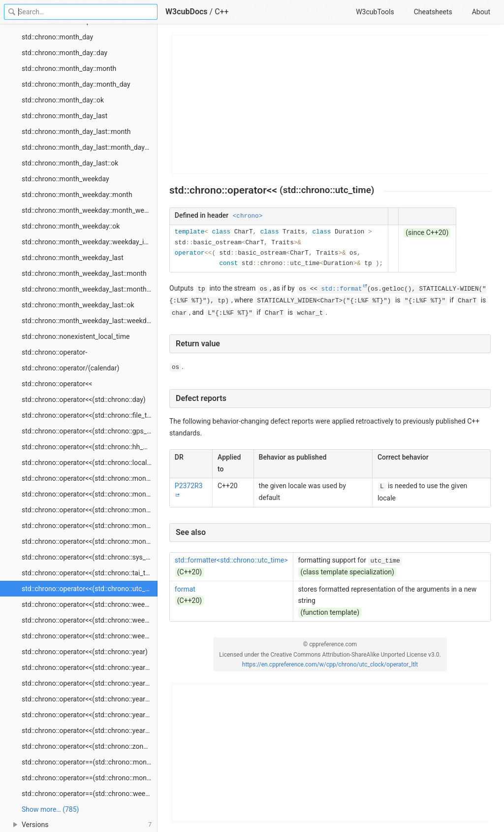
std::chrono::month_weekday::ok (71, 226)
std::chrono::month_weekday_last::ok (78, 305)
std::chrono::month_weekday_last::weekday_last (90, 321)
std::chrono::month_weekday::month (77, 195)
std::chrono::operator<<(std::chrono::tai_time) (90, 573)
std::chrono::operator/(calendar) (70, 368)
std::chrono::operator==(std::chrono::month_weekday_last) (90, 778)
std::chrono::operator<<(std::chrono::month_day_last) (90, 510)
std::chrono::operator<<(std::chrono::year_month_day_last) (90, 699)
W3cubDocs (187, 12)
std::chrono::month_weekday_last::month (84, 273)
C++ (222, 12)
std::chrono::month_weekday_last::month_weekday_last (90, 289)
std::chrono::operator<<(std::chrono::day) (84, 399)
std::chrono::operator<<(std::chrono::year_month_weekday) (90, 715)
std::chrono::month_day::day (64, 53)
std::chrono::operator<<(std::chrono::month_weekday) (90, 526)
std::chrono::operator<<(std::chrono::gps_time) (90, 431)
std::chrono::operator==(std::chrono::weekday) (90, 794)
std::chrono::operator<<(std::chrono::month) (88, 478)
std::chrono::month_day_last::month (76, 132)
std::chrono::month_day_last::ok (70, 163)
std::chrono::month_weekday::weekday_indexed (90, 242)
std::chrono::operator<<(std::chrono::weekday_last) (90, 636)
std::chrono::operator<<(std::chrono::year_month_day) (90, 683)
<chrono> (248, 216)
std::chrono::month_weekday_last (73, 258)
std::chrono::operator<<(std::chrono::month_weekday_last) (90, 541)
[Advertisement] (331, 104)
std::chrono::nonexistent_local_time (76, 336)
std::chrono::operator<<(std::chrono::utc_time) (90, 589)
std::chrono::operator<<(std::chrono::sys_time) (90, 557)
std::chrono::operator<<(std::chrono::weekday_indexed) (90, 620)
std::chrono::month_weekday (65, 179)
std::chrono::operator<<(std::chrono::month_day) (90, 494)
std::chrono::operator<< (57, 384)
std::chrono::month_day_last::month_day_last (90, 147)
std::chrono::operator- (54, 352)
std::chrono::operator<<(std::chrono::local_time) (90, 463)
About (481, 12)
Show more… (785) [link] (50, 809)
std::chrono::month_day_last (64, 116)
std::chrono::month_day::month (69, 68)
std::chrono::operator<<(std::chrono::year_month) (90, 667)
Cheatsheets (433, 12)
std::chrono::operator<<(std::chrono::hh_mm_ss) (90, 447)
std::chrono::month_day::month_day (76, 84)
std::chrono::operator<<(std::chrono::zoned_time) (90, 746)
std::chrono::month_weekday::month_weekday (90, 210)
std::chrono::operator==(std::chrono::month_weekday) (90, 762)
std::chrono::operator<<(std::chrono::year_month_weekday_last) (90, 731)
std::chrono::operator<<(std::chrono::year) (85, 652)
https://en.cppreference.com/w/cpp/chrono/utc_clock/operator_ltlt (330, 665)
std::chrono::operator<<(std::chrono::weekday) (90, 604)
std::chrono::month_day (57, 37)
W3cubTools (375, 12)
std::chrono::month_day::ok (63, 100)
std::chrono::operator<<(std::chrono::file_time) (90, 415)
